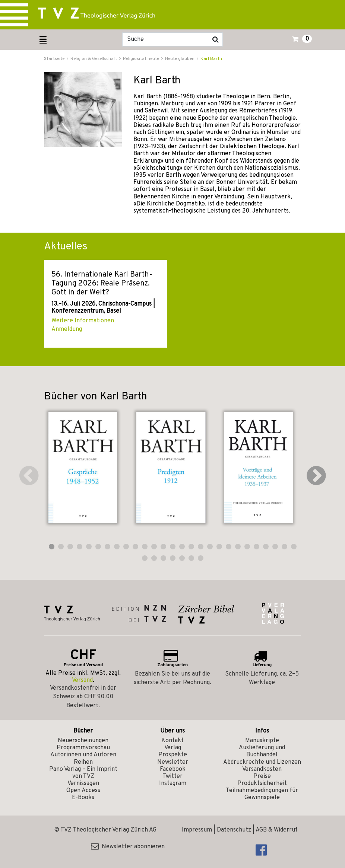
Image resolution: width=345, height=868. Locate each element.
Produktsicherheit (262, 784)
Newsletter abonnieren (128, 847)
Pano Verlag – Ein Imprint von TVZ (83, 773)
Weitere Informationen (83, 321)
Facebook (173, 769)
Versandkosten (262, 769)
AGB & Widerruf (277, 830)
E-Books (83, 798)
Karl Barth (211, 59)
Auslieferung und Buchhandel (262, 751)
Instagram (173, 784)
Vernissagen (83, 784)
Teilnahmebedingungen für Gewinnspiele (262, 794)
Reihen (83, 762)
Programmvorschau (83, 748)
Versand (82, 680)
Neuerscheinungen (83, 741)
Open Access (83, 791)
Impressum (197, 830)
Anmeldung (67, 329)
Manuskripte (262, 741)
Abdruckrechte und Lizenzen (262, 762)
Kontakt (172, 741)
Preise (262, 776)
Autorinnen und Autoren (83, 755)
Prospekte (173, 755)
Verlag (173, 748)
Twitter (172, 776)
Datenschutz (234, 830)
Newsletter (173, 762)
